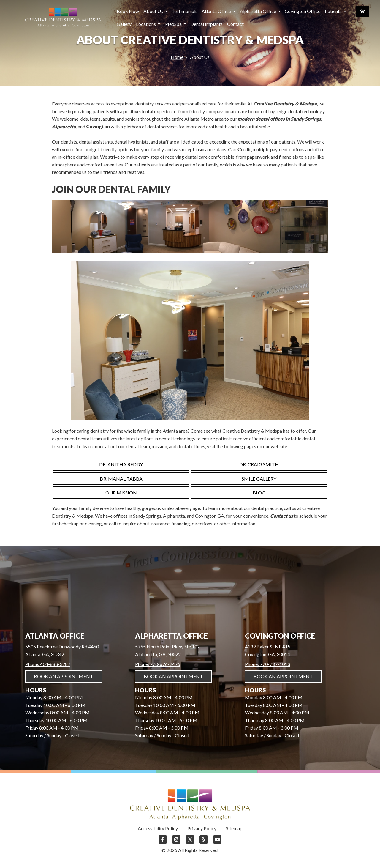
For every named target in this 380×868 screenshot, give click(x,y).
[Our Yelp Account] (204, 842)
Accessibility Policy (158, 828)
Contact (235, 24)
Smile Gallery (259, 479)
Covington (98, 126)
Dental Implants (206, 24)
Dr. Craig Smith (259, 464)
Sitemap (234, 828)
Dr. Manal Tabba (121, 479)
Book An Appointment (64, 676)
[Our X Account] (190, 842)
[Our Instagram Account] (176, 842)
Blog (259, 493)
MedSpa (175, 24)
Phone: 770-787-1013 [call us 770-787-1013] (267, 664)
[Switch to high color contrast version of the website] (362, 11)
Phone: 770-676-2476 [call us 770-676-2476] (158, 664)
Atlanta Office (218, 11)
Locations (148, 24)
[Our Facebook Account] (163, 842)
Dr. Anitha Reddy (121, 464)
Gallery (124, 24)
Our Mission (121, 493)
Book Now (128, 11)
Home (177, 57)
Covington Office (303, 11)
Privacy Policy (202, 828)
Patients (335, 11)
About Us (155, 11)
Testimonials (185, 11)
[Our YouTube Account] (217, 842)
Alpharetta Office (260, 11)
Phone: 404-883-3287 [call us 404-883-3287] (48, 664)
